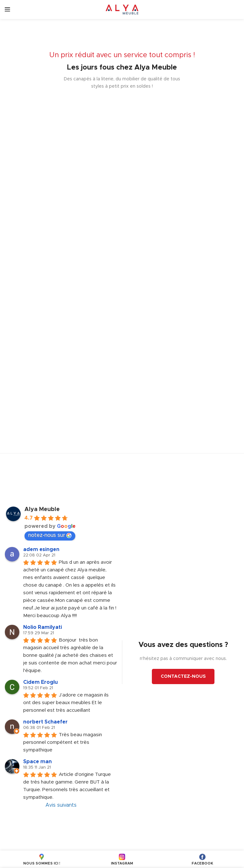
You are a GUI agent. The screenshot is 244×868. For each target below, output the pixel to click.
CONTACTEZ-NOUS (183, 676)
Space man (37, 762)
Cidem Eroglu (41, 682)
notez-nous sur (50, 535)
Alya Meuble (42, 509)
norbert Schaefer (45, 722)
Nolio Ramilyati (43, 627)
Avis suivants (61, 805)
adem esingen (41, 549)
